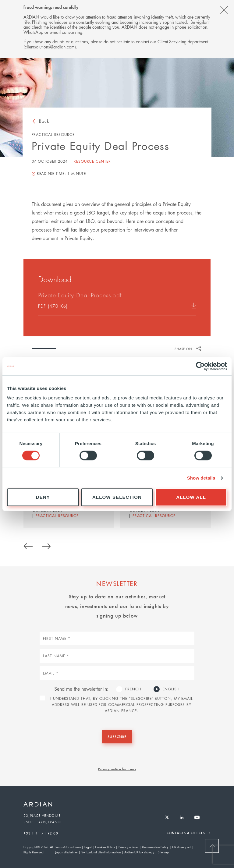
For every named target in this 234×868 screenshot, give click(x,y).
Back (44, 121)
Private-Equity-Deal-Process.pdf (80, 296)
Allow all (191, 497)
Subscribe (117, 736)
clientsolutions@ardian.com (50, 47)
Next (46, 545)
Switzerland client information (101, 852)
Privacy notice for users (117, 769)
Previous (28, 545)
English (171, 689)
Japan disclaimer (66, 852)
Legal (88, 847)
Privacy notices (128, 847)
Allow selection (117, 497)
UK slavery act (182, 847)
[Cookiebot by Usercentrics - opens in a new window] (200, 366)
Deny (43, 497)
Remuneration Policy (155, 847)
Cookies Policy (105, 847)
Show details (201, 478)
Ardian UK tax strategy (139, 852)
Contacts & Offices (186, 833)
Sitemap (163, 852)
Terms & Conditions (68, 847)
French (133, 689)
